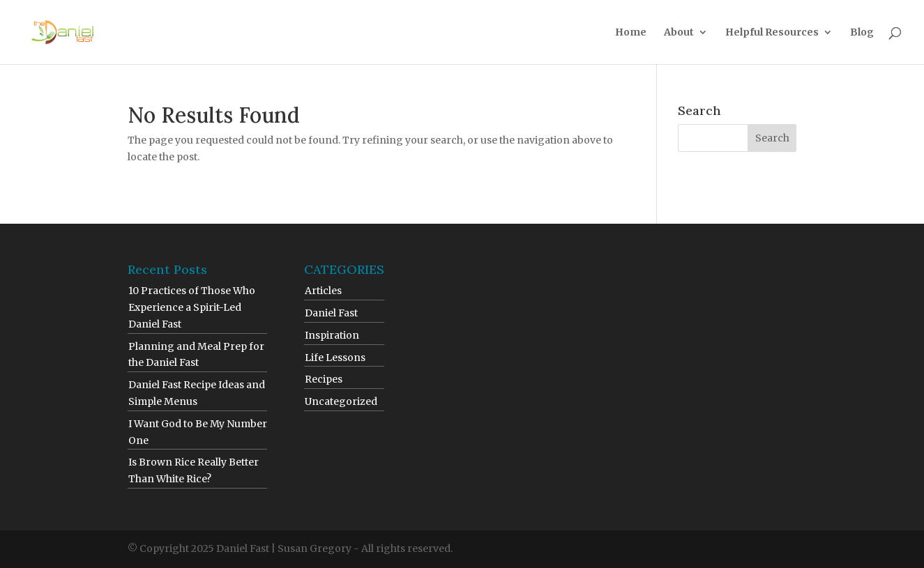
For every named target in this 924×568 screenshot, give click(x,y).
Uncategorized (341, 401)
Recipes (324, 379)
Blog (862, 33)
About (679, 33)
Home (631, 33)
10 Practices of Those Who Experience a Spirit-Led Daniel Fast (192, 307)
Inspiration (332, 335)
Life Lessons (335, 358)
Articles (323, 291)
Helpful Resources (772, 33)
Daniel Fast (331, 313)
